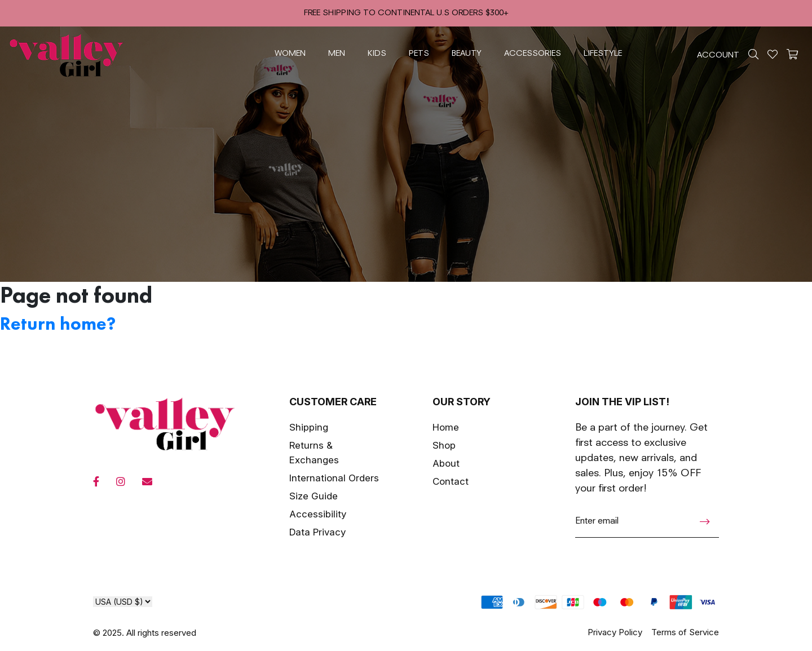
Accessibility (318, 514)
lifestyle (603, 54)
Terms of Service (685, 632)
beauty (467, 54)
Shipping (309, 427)
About (446, 463)
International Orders (334, 478)
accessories (533, 54)
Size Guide (314, 496)
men (337, 54)
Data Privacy (317, 532)
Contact (451, 481)
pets (419, 54)
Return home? (58, 324)
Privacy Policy (615, 632)
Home (446, 427)
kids (377, 54)
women (290, 54)
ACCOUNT (718, 55)
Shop (444, 445)
